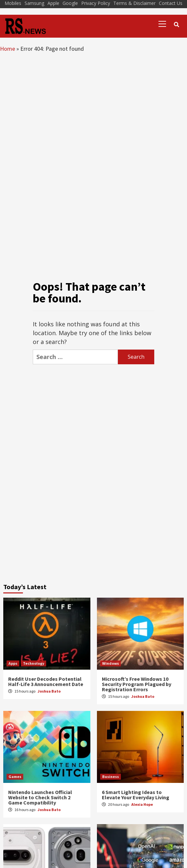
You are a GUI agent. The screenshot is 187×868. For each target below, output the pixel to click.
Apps (13, 663)
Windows (111, 663)
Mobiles (13, 3)
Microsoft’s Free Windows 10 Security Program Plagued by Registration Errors (137, 684)
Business (111, 777)
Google (70, 3)
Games (15, 777)
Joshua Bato (49, 691)
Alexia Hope (142, 804)
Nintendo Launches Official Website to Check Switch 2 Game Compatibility (40, 797)
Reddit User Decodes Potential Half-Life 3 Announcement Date (46, 681)
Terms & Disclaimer (134, 3)
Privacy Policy (96, 3)
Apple (53, 3)
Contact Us (171, 3)
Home (8, 49)
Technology (34, 663)
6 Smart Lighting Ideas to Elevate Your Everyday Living (136, 795)
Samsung (34, 3)
